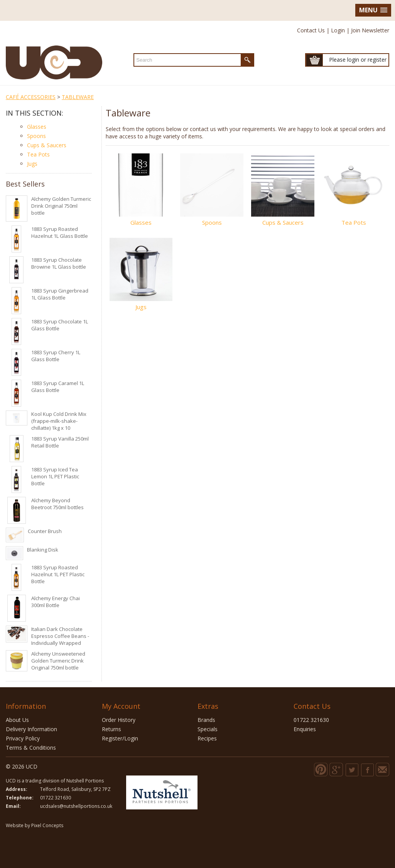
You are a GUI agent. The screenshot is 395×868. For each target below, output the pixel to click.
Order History (119, 720)
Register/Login (120, 738)
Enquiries (305, 729)
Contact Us (311, 30)
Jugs (32, 164)
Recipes (207, 738)
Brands (206, 720)
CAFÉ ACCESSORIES (31, 97)
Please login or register (358, 60)
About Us (17, 720)
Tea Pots (38, 154)
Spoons (36, 136)
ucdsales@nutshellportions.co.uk (76, 806)
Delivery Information (31, 729)
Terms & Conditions (31, 748)
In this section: (35, 113)
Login (338, 30)
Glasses (37, 127)
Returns (111, 729)
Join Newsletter (370, 30)
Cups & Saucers (47, 145)
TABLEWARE (78, 97)
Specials (208, 729)
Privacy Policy (23, 738)
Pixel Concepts (47, 825)
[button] (373, 10)
